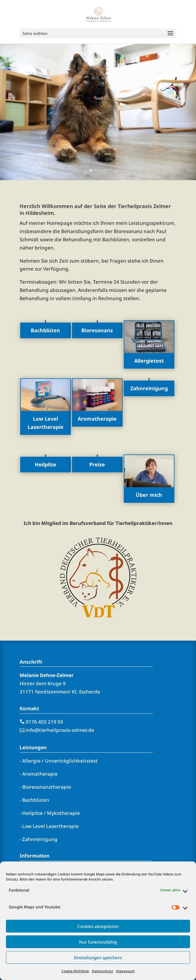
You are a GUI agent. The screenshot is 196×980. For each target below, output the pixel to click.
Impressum (125, 971)
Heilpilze (46, 464)
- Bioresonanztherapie (45, 787)
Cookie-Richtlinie (75, 971)
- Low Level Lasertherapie (49, 826)
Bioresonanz (97, 330)
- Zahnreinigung (39, 839)
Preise (97, 464)
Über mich (149, 495)
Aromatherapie (97, 419)
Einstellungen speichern (98, 958)
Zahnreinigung (149, 388)
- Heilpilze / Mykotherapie (50, 813)
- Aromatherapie (39, 774)
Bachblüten (45, 330)
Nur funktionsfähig (98, 942)
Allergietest (149, 361)
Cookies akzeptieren (98, 926)
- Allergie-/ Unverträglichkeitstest (59, 761)
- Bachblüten (34, 800)
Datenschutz (103, 971)
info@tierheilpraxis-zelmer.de (60, 730)
